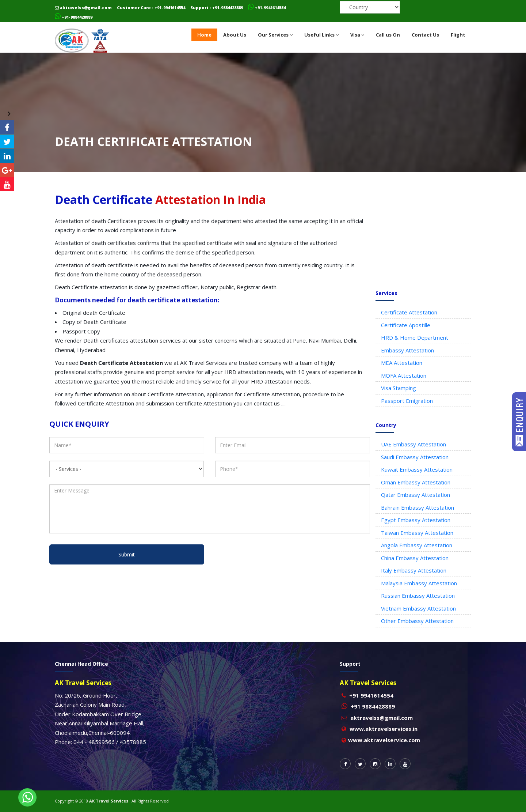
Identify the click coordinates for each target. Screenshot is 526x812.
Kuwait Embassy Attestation (417, 469)
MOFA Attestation (404, 375)
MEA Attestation (402, 363)
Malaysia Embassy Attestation (419, 583)
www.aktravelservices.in (384, 729)
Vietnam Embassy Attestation (418, 608)
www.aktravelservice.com (384, 740)
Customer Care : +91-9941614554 (151, 7)
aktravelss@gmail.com (83, 7)
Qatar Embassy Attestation (416, 495)
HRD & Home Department (415, 337)
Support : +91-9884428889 (217, 7)
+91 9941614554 (371, 695)
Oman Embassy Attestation (416, 482)
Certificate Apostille (406, 325)
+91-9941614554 (267, 7)
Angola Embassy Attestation (417, 545)
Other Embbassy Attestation (417, 621)
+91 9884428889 (373, 706)
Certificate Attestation (409, 312)
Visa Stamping (399, 388)
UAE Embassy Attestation (413, 444)
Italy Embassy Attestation (414, 570)
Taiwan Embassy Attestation (417, 533)
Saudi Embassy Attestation (415, 457)
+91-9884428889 (74, 17)
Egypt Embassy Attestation (416, 520)
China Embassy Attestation (415, 558)
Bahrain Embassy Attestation (418, 507)
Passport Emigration (407, 401)
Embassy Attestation (407, 350)
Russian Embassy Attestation (418, 596)
